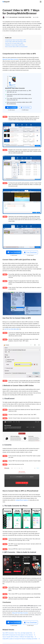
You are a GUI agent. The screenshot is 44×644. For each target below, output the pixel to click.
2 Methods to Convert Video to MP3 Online (15, 45)
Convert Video (28, 17)
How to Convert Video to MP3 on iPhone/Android (16, 47)
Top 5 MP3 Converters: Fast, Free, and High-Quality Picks (19, 633)
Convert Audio (21, 17)
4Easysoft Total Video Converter (10, 59)
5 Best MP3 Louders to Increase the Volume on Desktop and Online (21, 639)
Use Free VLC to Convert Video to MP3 (14, 43)
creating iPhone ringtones (22, 500)
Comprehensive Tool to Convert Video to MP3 (16, 40)
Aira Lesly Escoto (13, 17)
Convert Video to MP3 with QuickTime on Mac (16, 42)
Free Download (11, 107)
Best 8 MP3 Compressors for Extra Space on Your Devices (19, 635)
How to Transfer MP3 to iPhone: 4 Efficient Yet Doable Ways (19, 637)
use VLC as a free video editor (12, 329)
